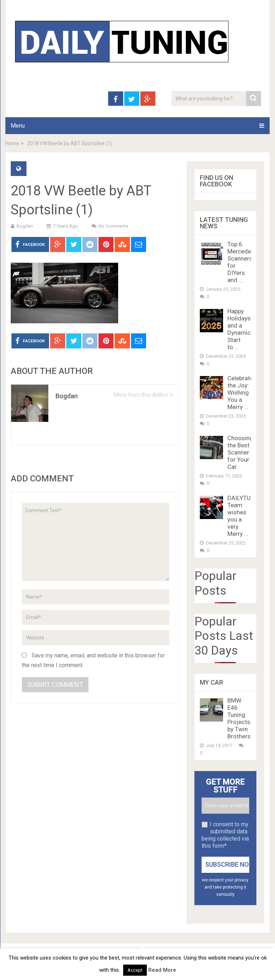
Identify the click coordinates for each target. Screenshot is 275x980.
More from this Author (143, 395)
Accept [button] (135, 970)
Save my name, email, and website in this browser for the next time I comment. (93, 660)
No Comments (113, 226)
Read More (162, 970)
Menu (18, 126)
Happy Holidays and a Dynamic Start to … (239, 329)
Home (12, 143)
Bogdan (25, 226)
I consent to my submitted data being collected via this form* (225, 835)
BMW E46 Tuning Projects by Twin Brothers (239, 718)
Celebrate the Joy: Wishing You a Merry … (240, 393)
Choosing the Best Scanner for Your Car (240, 452)
